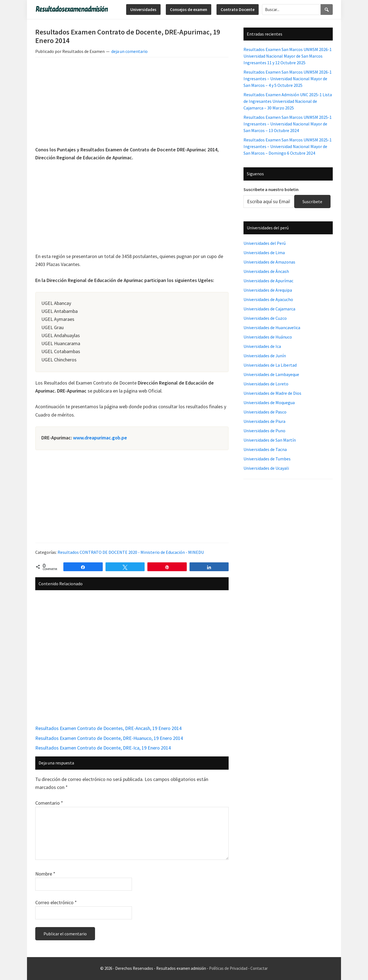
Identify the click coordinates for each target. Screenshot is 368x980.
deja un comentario (129, 51)
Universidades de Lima (264, 253)
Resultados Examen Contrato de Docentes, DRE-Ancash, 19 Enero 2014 (108, 728)
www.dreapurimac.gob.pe (100, 438)
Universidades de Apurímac (268, 281)
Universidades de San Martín (270, 440)
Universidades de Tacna (265, 449)
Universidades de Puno (264, 431)
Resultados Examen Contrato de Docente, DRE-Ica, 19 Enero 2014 (103, 748)
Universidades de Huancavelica (272, 327)
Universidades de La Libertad (270, 365)
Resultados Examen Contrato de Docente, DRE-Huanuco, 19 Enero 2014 (109, 738)
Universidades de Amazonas (269, 262)
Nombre (45, 874)
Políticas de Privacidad (228, 968)
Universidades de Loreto (266, 384)
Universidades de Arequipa (268, 290)
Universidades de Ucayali (266, 468)
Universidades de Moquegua (269, 402)
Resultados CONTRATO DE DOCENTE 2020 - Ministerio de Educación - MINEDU (131, 552)
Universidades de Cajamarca (269, 309)
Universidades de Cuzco (265, 318)
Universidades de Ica (262, 346)
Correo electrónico (56, 902)
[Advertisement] (132, 103)
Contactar (259, 968)
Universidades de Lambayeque (271, 374)
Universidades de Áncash (266, 271)
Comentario (49, 803)
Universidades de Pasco (265, 412)
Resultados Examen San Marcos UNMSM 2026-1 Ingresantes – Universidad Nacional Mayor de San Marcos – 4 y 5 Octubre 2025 (288, 79)
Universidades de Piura (264, 421)
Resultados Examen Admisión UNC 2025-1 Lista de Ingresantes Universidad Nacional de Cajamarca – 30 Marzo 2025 (288, 101)
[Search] (327, 10)
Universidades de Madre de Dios (272, 393)
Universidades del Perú (265, 243)
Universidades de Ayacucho (268, 299)
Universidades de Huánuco (268, 337)
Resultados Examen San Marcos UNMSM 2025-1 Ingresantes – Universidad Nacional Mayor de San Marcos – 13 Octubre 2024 (288, 124)
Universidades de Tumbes (267, 459)
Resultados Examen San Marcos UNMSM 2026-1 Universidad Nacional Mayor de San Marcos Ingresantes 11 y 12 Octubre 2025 (288, 56)
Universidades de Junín (265, 356)
